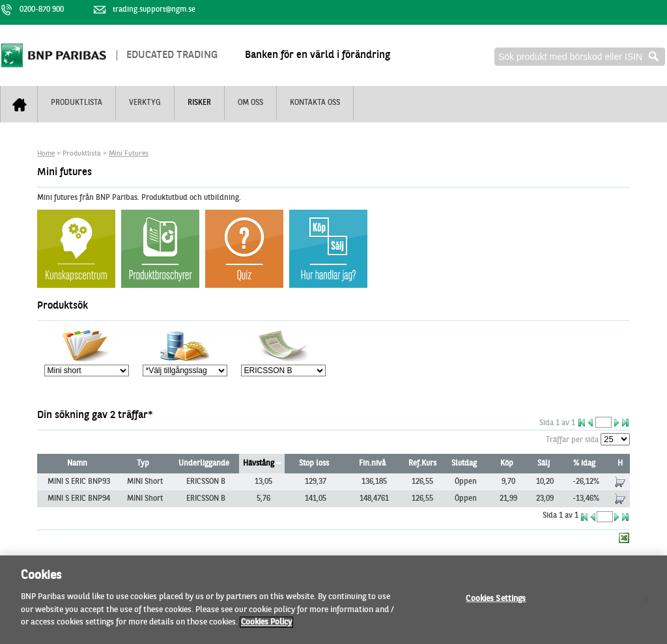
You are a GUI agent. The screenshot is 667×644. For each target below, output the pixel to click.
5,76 (263, 499)
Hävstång (259, 464)
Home (46, 154)
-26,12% (586, 482)
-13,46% (586, 499)
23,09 (545, 499)
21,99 (508, 499)
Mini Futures (129, 154)
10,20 (545, 482)
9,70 (508, 482)
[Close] (646, 604)
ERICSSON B (206, 482)
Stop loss (314, 464)
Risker (199, 103)
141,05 (316, 499)
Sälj (544, 464)
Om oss (250, 103)
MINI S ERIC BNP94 (79, 499)
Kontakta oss (315, 103)
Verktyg (145, 103)
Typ (143, 464)
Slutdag (464, 464)
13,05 (263, 482)
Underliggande (204, 464)
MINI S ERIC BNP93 (79, 482)
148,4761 (374, 499)
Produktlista (77, 103)
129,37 (316, 482)
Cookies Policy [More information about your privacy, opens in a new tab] (266, 627)
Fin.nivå (372, 464)
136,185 (374, 482)
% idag (584, 464)
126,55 (422, 482)
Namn (77, 464)
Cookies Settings (496, 603)
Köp (507, 464)
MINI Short (145, 482)
